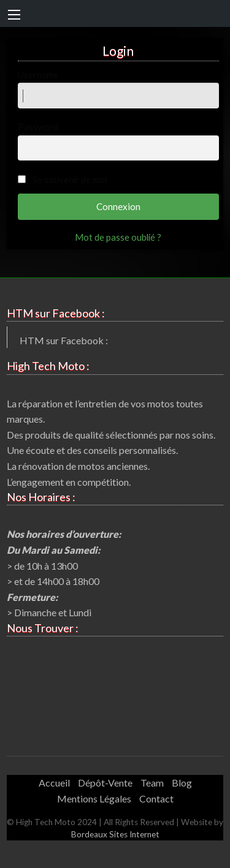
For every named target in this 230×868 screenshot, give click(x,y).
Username (118, 89)
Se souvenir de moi (70, 179)
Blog (182, 783)
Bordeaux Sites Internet (115, 834)
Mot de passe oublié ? (118, 237)
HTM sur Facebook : (64, 340)
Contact (156, 798)
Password (118, 141)
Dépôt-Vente (105, 783)
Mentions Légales (94, 798)
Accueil (54, 783)
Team (152, 783)
